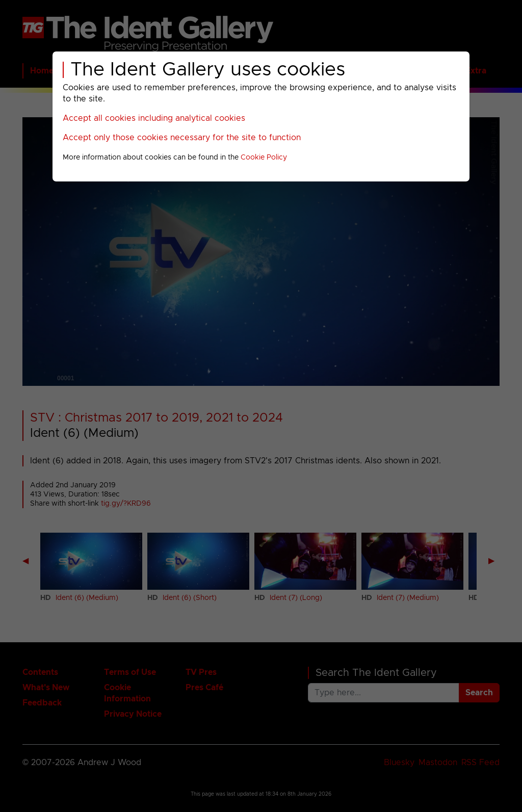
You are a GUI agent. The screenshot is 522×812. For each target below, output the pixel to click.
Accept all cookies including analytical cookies (154, 118)
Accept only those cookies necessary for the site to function (182, 138)
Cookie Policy (264, 158)
